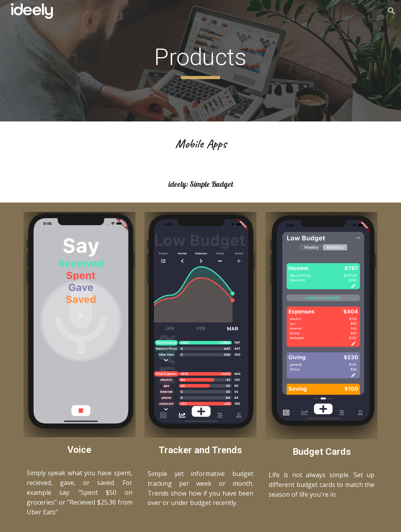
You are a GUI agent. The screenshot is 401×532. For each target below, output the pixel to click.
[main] (200, 61)
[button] (392, 11)
